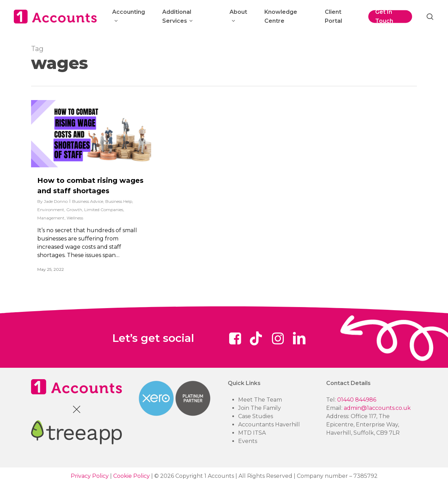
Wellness (75, 218)
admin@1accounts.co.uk (377, 408)
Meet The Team (260, 400)
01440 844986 (357, 400)
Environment (51, 210)
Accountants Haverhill (269, 425)
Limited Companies (104, 210)
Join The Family (260, 408)
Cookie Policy (132, 476)
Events (248, 441)
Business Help (119, 201)
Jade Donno (56, 201)
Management (51, 218)
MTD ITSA (252, 433)
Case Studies (256, 416)
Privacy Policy (90, 476)
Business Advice (88, 201)
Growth (74, 210)
